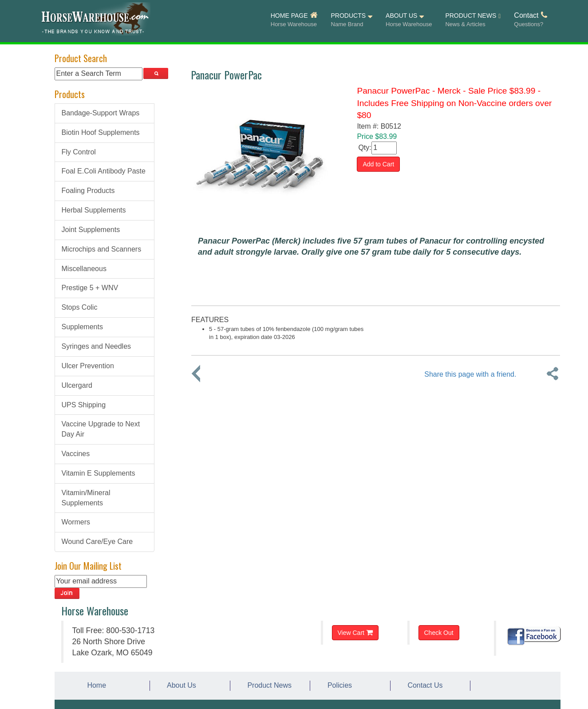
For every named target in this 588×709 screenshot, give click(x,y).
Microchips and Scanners (102, 249)
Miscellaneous (84, 269)
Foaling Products (88, 191)
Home (95, 685)
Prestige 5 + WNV (90, 288)
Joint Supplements (91, 230)
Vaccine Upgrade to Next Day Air (101, 429)
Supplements (82, 327)
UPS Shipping (84, 405)
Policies (338, 685)
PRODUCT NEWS (473, 20)
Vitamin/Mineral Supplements (86, 498)
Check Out (439, 633)
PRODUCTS (352, 20)
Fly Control (79, 152)
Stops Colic (80, 307)
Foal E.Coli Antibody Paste (104, 171)
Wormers (76, 522)
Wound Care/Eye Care (97, 542)
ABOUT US (409, 20)
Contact (530, 20)
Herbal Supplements (94, 210)
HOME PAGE (294, 20)
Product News (268, 685)
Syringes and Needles (97, 346)
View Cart (355, 632)
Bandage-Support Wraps (101, 113)
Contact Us (423, 685)
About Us (180, 685)
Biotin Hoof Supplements (101, 132)
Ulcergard (77, 385)
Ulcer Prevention (88, 366)
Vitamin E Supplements (99, 473)
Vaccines (76, 454)
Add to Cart (378, 164)
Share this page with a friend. (470, 374)
